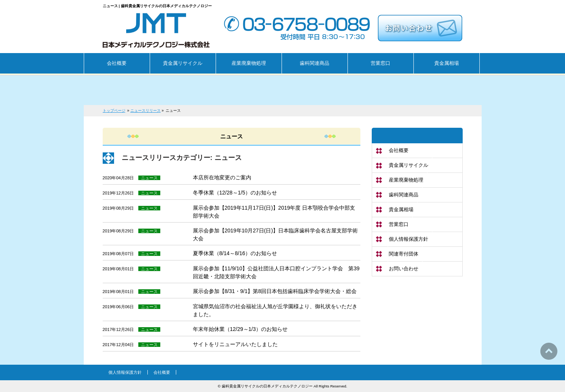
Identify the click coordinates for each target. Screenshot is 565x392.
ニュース (149, 178)
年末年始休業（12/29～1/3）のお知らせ (240, 329)
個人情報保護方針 (408, 239)
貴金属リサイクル (408, 165)
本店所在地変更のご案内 (222, 177)
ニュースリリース (146, 111)
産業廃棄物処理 (406, 180)
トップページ (114, 111)
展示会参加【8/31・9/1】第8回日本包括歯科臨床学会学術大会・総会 (275, 291)
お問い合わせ (404, 269)
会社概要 (399, 150)
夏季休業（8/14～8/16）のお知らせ (235, 253)
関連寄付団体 (404, 254)
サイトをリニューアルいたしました (235, 344)
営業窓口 (399, 224)
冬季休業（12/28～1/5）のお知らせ (235, 193)
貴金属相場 (401, 209)
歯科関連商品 (404, 195)
